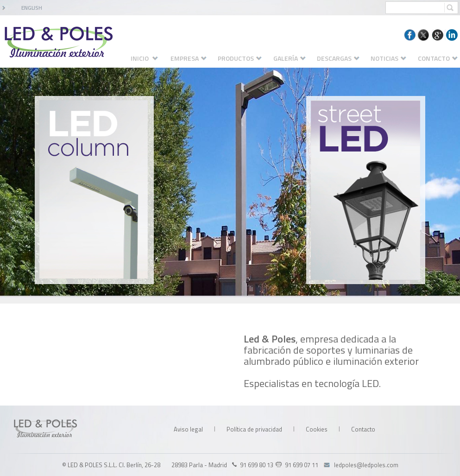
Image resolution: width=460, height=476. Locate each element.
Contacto (363, 429)
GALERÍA (294, 58)
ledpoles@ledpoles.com (366, 465)
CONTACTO (438, 58)
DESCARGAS (343, 58)
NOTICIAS (393, 58)
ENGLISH (32, 8)
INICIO (150, 58)
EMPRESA (193, 58)
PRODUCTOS (244, 58)
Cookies (317, 429)
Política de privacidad (254, 429)
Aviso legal (188, 429)
